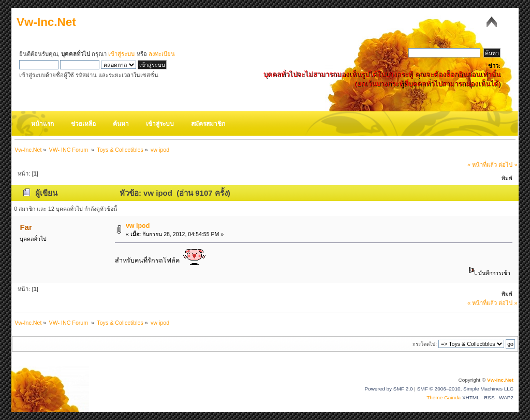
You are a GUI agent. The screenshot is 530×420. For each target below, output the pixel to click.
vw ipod (138, 226)
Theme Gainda (444, 397)
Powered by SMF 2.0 (388, 389)
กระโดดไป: (425, 344)
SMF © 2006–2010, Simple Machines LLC (465, 389)
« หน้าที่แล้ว (482, 165)
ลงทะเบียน (162, 54)
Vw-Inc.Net (46, 22)
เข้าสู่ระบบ (121, 54)
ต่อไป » (508, 165)
